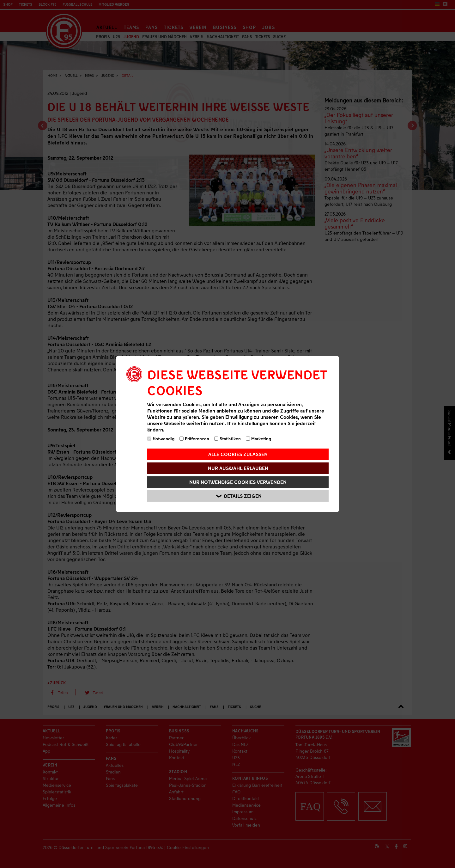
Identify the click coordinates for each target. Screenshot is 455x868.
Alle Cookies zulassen (238, 454)
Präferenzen (194, 439)
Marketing (258, 439)
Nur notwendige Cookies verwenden (238, 482)
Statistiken (227, 439)
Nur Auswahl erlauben (238, 468)
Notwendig (161, 439)
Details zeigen (239, 496)
